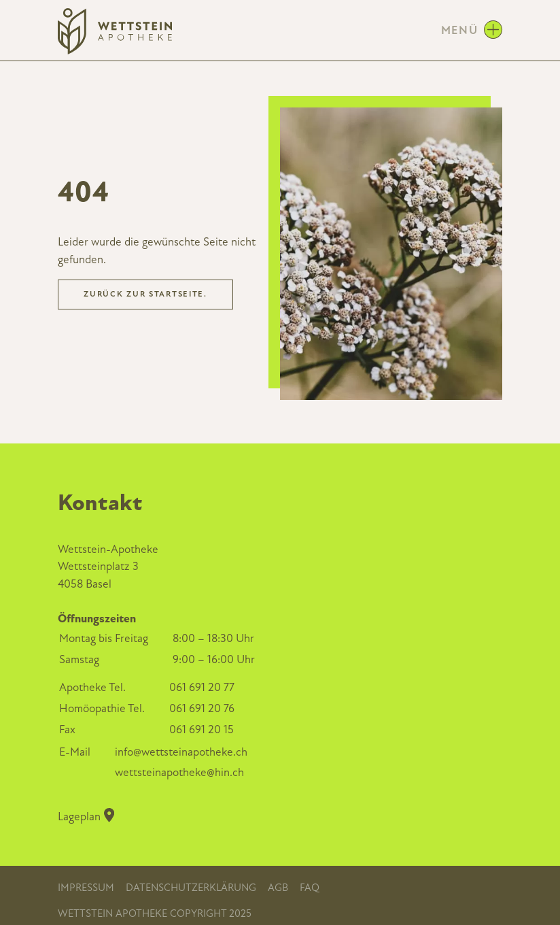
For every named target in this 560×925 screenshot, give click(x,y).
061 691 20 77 (202, 687)
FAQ (310, 888)
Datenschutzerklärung (191, 888)
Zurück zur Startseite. (145, 294)
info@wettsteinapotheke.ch (181, 752)
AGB (278, 888)
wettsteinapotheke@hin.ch (179, 772)
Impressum (86, 888)
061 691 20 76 (202, 708)
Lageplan (86, 816)
